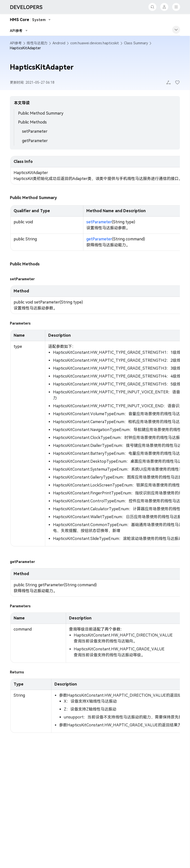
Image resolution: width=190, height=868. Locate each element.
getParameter (35, 141)
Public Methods (32, 122)
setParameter (35, 131)
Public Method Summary (41, 113)
